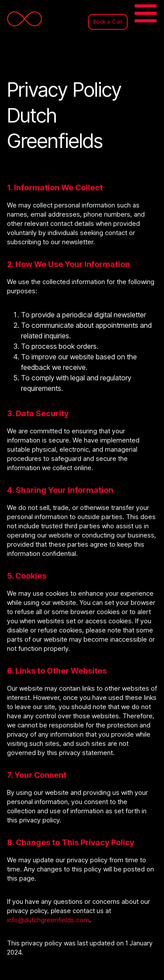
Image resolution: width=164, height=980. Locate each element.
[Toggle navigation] (147, 15)
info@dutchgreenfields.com (48, 920)
